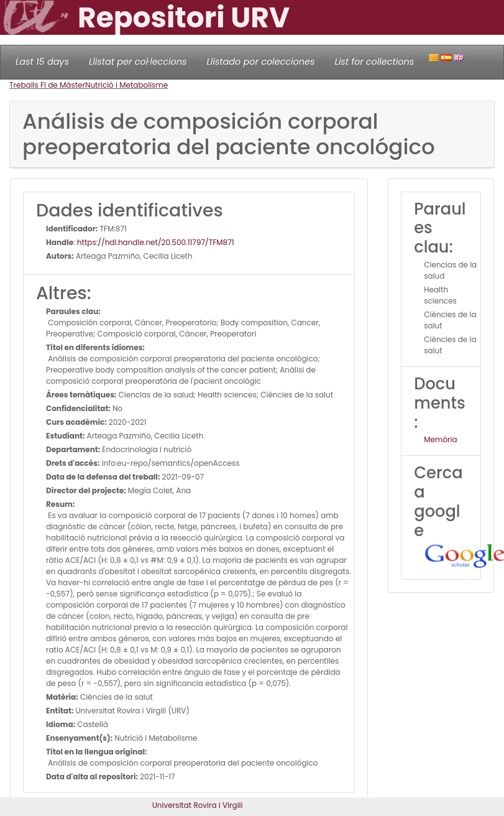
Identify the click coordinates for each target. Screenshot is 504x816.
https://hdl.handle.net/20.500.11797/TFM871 (156, 242)
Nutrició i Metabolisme (126, 85)
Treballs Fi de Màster (47, 85)
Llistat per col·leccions (138, 62)
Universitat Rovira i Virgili (198, 805)
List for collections (374, 62)
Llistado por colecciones (261, 62)
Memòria (440, 439)
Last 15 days (42, 62)
